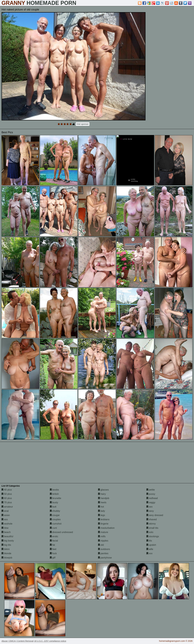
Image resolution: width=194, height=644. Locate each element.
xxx (149, 553)
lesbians (104, 519)
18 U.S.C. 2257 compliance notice (50, 641)
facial (54, 541)
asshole (7, 524)
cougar (55, 515)
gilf (53, 558)
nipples (103, 541)
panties (103, 553)
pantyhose (105, 558)
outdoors (104, 549)
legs (102, 515)
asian (6, 515)
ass (5, 519)
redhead (152, 498)
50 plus (7, 494)
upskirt (151, 545)
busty (54, 502)
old (101, 545)
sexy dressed (155, 515)
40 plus (7, 490)
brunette (56, 498)
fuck (53, 553)
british (54, 494)
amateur (7, 507)
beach (6, 532)
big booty (8, 541)
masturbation (106, 528)
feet (53, 549)
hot (101, 507)
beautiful (7, 536)
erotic (54, 536)
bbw (5, 528)
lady (102, 511)
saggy (151, 502)
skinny (151, 524)
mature (103, 532)
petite (151, 490)
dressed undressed (61, 532)
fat (52, 545)
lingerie (103, 524)
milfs (102, 536)
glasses (103, 490)
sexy (150, 511)
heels (102, 502)
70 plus (7, 502)
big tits (6, 545)
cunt (53, 528)
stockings (153, 536)
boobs (54, 490)
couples (55, 519)
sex (150, 507)
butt (53, 507)
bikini (6, 549)
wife (150, 549)
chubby (55, 511)
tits (149, 541)
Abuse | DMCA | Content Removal (18, 641)
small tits (152, 528)
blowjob (7, 558)
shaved (152, 519)
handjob (104, 498)
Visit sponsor (83, 124)
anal (5, 511)
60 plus (7, 498)
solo (150, 532)
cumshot (56, 524)
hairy (102, 494)
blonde (6, 553)
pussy (151, 494)
